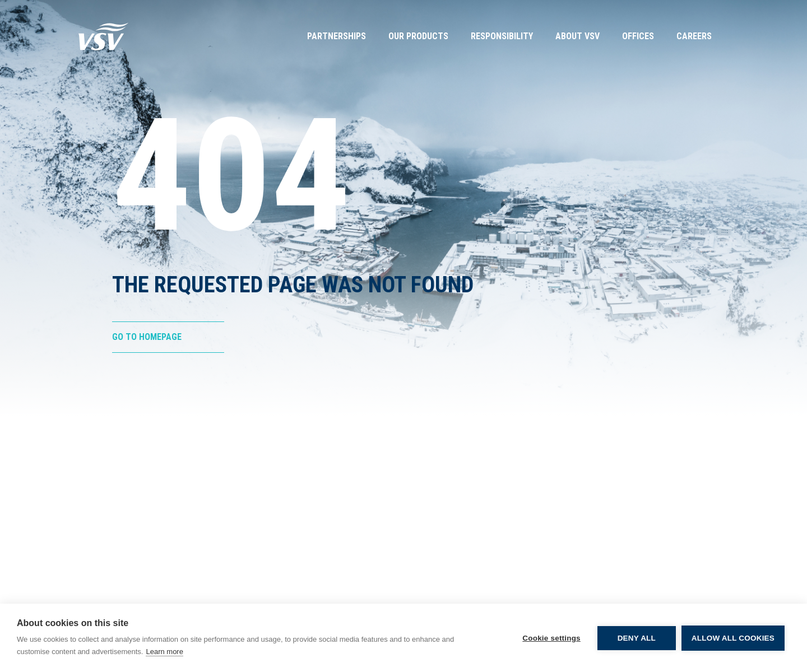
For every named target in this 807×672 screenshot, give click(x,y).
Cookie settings (551, 638)
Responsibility (502, 36)
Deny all (637, 638)
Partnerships (337, 36)
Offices (638, 36)
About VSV (578, 36)
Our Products (418, 36)
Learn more (164, 652)
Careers (694, 36)
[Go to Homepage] (104, 36)
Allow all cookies (733, 638)
